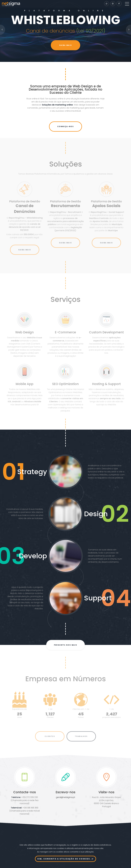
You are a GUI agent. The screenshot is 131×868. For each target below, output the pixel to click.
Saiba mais (66, 45)
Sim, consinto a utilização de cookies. (65, 859)
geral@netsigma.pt (65, 797)
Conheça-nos (65, 126)
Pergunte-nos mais (66, 645)
